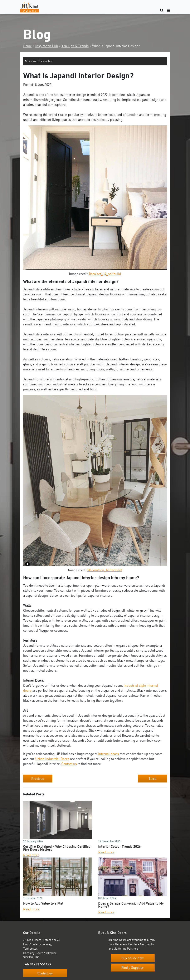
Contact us (69, 764)
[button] (95, 61)
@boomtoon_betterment (105, 570)
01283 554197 (41, 964)
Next (152, 779)
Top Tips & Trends (75, 46)
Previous (38, 779)
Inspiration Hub (47, 46)
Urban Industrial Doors (52, 759)
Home (27, 46)
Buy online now (133, 958)
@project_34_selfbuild (105, 274)
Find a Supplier (133, 967)
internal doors (109, 754)
